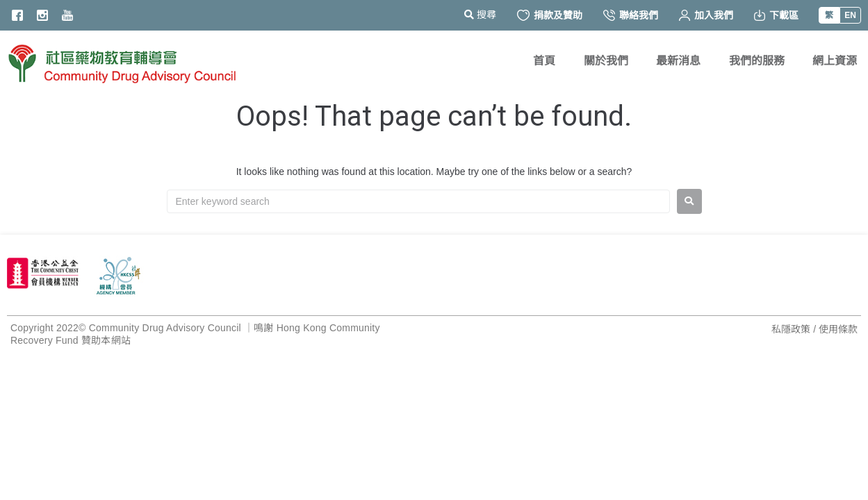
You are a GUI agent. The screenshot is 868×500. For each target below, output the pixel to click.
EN (850, 15)
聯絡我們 (631, 15)
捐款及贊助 (550, 15)
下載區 (776, 15)
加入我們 (706, 15)
